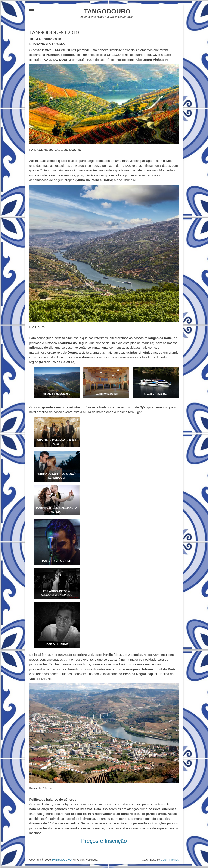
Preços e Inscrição (104, 841)
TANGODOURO (107, 11)
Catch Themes (170, 860)
